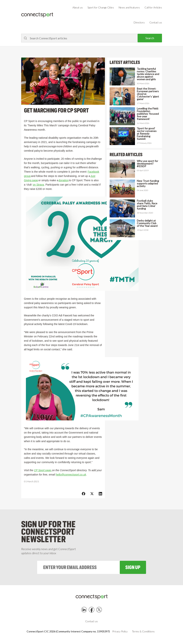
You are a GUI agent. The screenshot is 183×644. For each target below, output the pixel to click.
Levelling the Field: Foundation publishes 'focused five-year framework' (148, 114)
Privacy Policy (120, 631)
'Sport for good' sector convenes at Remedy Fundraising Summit (147, 134)
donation (64, 180)
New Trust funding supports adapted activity (148, 183)
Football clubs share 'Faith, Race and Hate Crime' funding (147, 205)
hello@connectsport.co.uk (71, 475)
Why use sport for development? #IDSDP (147, 164)
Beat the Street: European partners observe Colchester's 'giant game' (148, 94)
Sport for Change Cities (101, 7)
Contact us (156, 22)
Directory (139, 22)
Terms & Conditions (143, 631)
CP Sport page (43, 470)
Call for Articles (153, 7)
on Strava (38, 185)
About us (78, 7)
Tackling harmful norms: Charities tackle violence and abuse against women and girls (148, 74)
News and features (129, 7)
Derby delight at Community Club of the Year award (147, 223)
